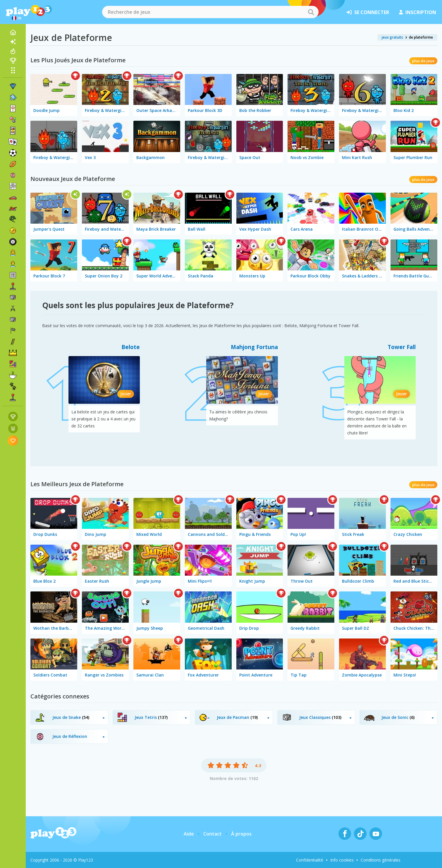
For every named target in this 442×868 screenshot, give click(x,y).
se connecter (368, 12)
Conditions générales (381, 860)
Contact (213, 834)
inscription (418, 12)
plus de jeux (423, 61)
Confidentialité (310, 860)
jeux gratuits (392, 37)
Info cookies (342, 860)
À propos (241, 834)
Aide (189, 834)
